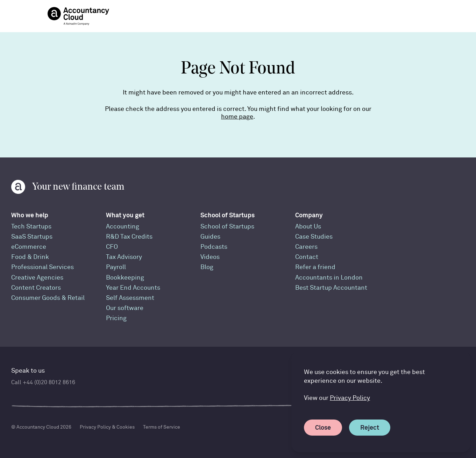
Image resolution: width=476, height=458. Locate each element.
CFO (112, 247)
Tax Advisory (124, 257)
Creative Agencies (37, 278)
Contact (307, 257)
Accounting (123, 227)
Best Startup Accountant (331, 288)
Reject (372, 427)
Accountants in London (329, 278)
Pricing (116, 318)
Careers (306, 247)
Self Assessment (130, 298)
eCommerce (29, 247)
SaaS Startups (32, 237)
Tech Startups (31, 227)
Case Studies (314, 237)
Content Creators (36, 288)
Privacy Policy (350, 398)
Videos (210, 257)
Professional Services (42, 267)
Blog (207, 267)
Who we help (30, 215)
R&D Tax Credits (129, 237)
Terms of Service (162, 427)
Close (325, 427)
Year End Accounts (133, 288)
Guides (210, 237)
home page (237, 117)
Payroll (116, 267)
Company (309, 215)
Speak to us (28, 371)
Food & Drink (30, 257)
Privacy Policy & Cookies (107, 427)
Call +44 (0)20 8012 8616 (43, 382)
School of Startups (228, 215)
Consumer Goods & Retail (48, 298)
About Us (308, 227)
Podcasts (214, 247)
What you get (125, 215)
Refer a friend (315, 267)
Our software (125, 308)
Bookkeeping (125, 278)
